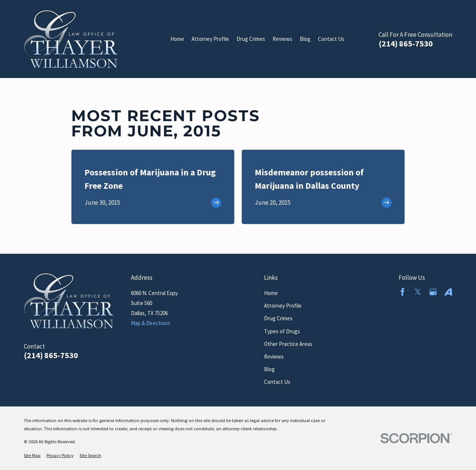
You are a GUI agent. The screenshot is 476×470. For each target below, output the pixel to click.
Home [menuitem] (177, 39)
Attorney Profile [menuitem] (210, 39)
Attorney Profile (283, 306)
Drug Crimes (278, 318)
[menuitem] (32, 456)
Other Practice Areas (288, 344)
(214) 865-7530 (406, 44)
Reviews (274, 356)
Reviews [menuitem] (282, 39)
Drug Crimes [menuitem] (251, 39)
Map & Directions (151, 323)
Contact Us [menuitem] (331, 39)
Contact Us (277, 382)
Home (271, 293)
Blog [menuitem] (305, 39)
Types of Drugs (282, 331)
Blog (269, 369)
